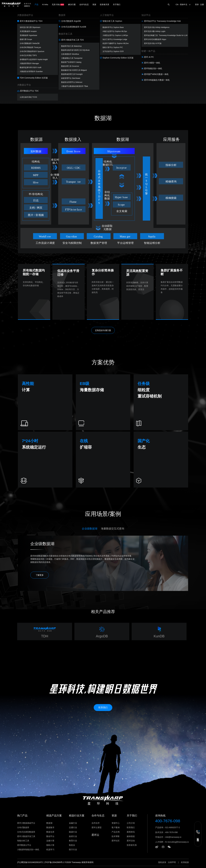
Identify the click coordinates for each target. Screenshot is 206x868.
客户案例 (116, 827)
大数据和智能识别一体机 (28, 850)
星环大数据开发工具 (26, 836)
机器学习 (50, 850)
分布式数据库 (23, 827)
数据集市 (50, 827)
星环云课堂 (97, 827)
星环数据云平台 (24, 845)
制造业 (72, 845)
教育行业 (73, 841)
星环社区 (116, 841)
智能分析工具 (23, 841)
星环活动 (131, 841)
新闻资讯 (131, 832)
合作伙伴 (96, 823)
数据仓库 (50, 832)
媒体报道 (131, 836)
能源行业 (73, 832)
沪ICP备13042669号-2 (54, 862)
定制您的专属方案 (103, 330)
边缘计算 (50, 841)
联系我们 (131, 827)
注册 (202, 5)
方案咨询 (27, 73)
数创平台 (50, 836)
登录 (197, 5)
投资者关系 (132, 845)
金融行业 (73, 823)
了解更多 (40, 575)
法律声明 (172, 862)
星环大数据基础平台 (26, 823)
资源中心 (116, 823)
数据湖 (49, 823)
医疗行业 (73, 850)
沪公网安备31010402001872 (30, 862)
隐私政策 (162, 862)
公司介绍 (131, 823)
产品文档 (116, 832)
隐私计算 (50, 845)
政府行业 (73, 836)
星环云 (95, 835)
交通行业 (73, 827)
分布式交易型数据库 (26, 832)
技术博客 (116, 836)
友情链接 (185, 862)
